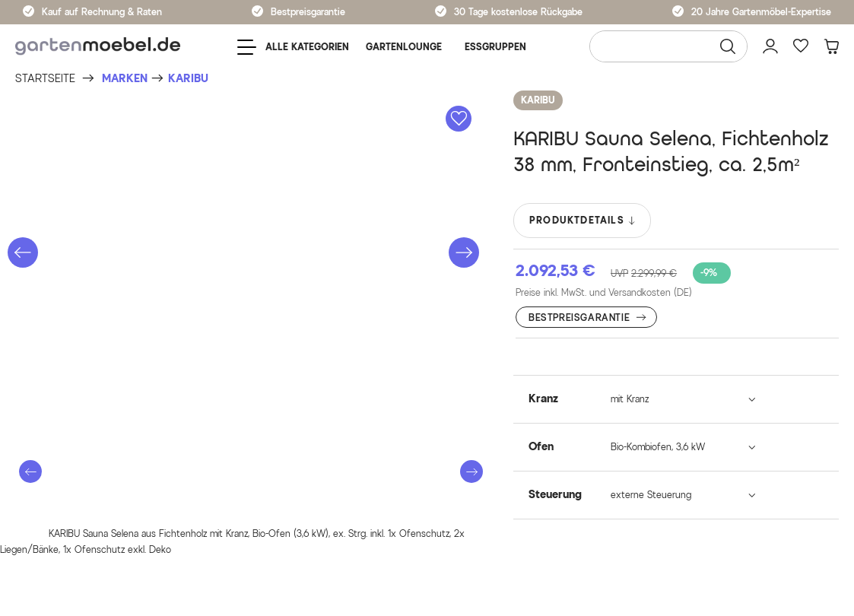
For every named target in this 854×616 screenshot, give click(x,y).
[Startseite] (45, 79)
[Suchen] (728, 46)
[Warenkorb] (831, 46)
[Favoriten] (801, 46)
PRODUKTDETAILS (583, 221)
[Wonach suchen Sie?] (668, 46)
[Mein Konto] (770, 46)
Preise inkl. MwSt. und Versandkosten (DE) (604, 292)
